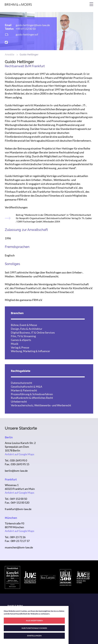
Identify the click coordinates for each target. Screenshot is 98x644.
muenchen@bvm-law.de (19, 547)
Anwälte (10, 55)
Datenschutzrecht (22, 383)
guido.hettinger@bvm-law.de (33, 25)
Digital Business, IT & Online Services (33, 332)
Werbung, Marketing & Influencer (31, 351)
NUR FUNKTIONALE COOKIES (34, 628)
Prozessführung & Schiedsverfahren (32, 394)
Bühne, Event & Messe (24, 325)
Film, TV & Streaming (23, 336)
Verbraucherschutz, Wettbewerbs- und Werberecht (41, 405)
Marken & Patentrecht (24, 390)
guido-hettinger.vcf (27, 34)
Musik (15, 344)
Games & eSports (21, 340)
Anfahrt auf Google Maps (20, 454)
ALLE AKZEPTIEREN (34, 621)
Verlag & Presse (20, 347)
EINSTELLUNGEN (34, 636)
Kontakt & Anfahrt (15, 606)
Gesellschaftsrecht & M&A (27, 387)
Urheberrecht (19, 401)
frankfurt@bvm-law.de (18, 509)
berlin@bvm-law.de (16, 471)
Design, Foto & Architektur (27, 329)
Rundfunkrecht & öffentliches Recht (32, 398)
